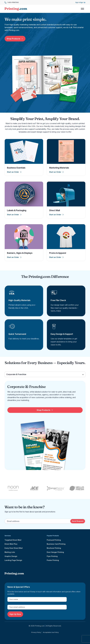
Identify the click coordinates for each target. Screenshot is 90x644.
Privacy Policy (36, 632)
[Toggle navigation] (82, 9)
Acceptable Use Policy (51, 632)
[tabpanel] (45, 427)
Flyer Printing (52, 556)
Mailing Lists (10, 552)
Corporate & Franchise (16, 374)
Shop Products (15, 39)
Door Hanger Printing (55, 552)
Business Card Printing (56, 544)
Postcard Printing (54, 540)
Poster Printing (53, 560)
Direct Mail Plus (11, 544)
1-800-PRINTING (12, 2)
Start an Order (15, 172)
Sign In (78, 2)
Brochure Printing (54, 548)
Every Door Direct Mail (14, 548)
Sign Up (83, 2)
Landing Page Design (13, 560)
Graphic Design (11, 556)
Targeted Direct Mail (13, 540)
